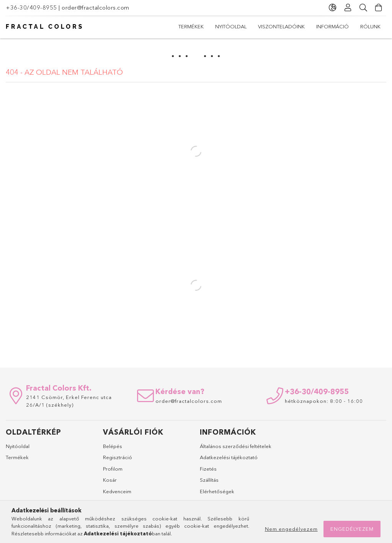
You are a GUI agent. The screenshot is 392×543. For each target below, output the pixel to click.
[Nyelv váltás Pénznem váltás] (333, 8)
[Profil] (348, 8)
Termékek (191, 26)
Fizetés (208, 469)
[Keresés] (363, 8)
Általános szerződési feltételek (236, 446)
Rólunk (370, 26)
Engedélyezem (352, 529)
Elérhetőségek (217, 491)
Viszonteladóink (281, 26)
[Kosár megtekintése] (379, 8)
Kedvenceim (117, 491)
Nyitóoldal (231, 26)
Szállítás (209, 480)
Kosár (110, 480)
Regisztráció (118, 457)
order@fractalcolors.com (96, 7)
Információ (332, 26)
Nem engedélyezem (291, 529)
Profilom (113, 469)
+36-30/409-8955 (31, 7)
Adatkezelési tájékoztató (229, 457)
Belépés (113, 446)
